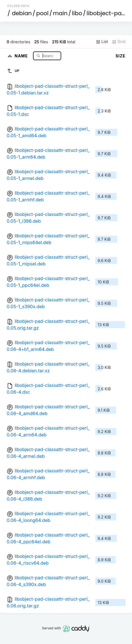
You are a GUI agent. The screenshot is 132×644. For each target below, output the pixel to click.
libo (77, 13)
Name (22, 56)
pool (42, 13)
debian (22, 13)
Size (121, 56)
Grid (119, 42)
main (60, 13)
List (102, 42)
